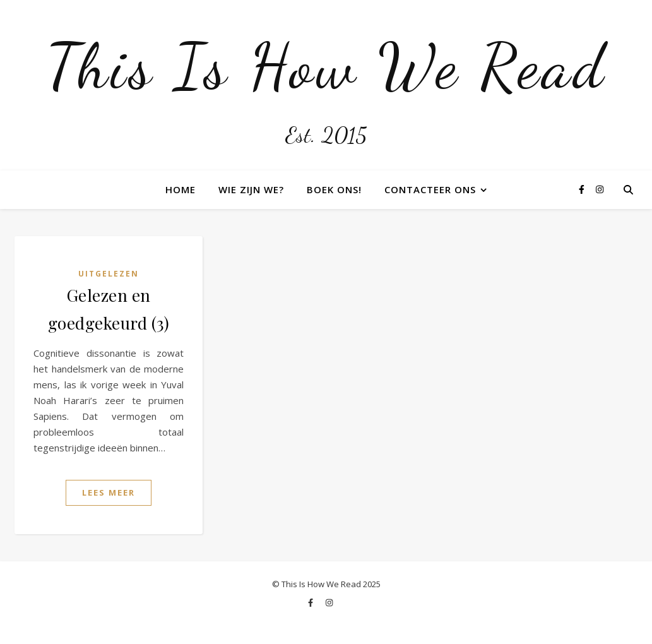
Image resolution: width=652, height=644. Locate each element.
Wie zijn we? (251, 189)
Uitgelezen (109, 274)
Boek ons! (334, 189)
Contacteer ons (430, 189)
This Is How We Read (326, 66)
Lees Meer (109, 492)
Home (181, 189)
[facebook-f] (583, 189)
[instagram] (600, 189)
